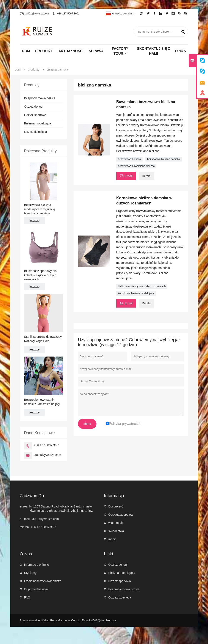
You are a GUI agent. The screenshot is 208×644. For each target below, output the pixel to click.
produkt (44, 51)
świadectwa (116, 531)
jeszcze (35, 221)
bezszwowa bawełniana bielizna (136, 166)
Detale (146, 176)
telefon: (25, 527)
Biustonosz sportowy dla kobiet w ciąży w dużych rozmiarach (40, 275)
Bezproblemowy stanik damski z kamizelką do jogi (42, 402)
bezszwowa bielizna (129, 159)
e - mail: (25, 519)
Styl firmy (30, 573)
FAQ (27, 597)
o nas (180, 51)
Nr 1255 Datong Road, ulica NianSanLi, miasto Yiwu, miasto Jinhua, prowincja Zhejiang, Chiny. (61, 509)
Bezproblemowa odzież (40, 98)
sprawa (96, 51)
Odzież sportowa (35, 115)
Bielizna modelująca (38, 123)
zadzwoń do (32, 496)
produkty (34, 69)
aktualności (71, 51)
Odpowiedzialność (36, 589)
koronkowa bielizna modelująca (136, 293)
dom (26, 51)
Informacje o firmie (37, 565)
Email (126, 175)
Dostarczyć (116, 506)
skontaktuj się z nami (154, 51)
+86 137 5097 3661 (68, 14)
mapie (112, 539)
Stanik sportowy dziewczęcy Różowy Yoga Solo (43, 339)
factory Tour (120, 51)
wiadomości (116, 523)
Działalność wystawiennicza (43, 581)
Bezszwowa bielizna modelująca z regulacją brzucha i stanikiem (40, 209)
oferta (87, 424)
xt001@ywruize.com (37, 14)
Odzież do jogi (34, 107)
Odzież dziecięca (36, 132)
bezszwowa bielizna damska (163, 159)
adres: (24, 506)
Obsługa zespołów (121, 515)
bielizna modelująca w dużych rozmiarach (142, 286)
